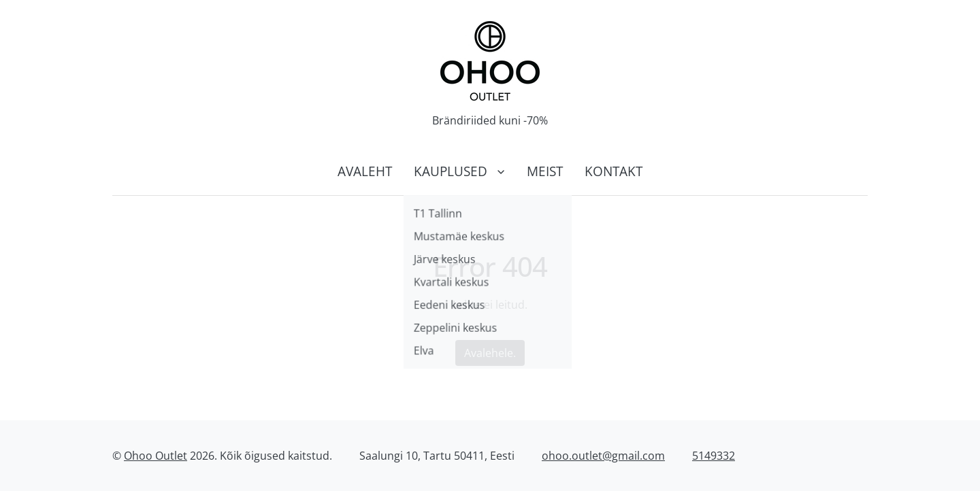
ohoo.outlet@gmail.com (603, 456)
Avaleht (365, 171)
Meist (545, 171)
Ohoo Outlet (156, 456)
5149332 (714, 456)
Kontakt (614, 171)
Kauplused (451, 171)
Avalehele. (490, 353)
